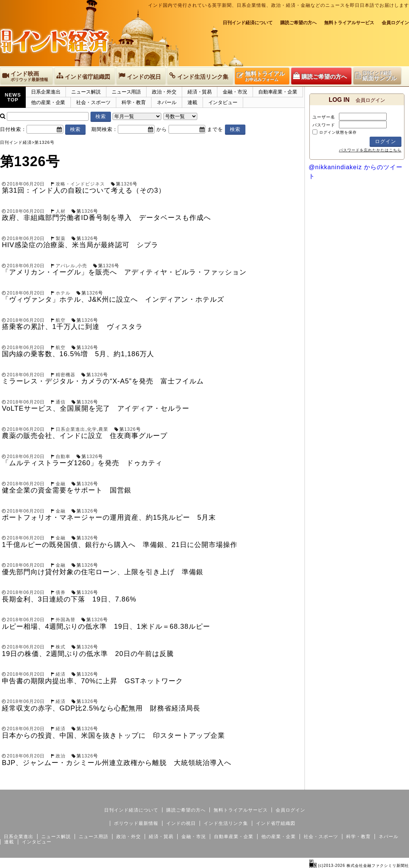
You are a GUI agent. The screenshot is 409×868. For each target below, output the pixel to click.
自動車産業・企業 (278, 92)
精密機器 (66, 375)
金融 (61, 484)
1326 (127, 184)
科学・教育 (134, 102)
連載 (192, 102)
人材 (61, 211)
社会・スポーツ (93, 102)
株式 (61, 647)
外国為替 (66, 620)
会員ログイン (395, 23)
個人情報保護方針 (391, 784)
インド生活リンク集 (226, 823)
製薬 (61, 238)
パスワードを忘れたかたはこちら (370, 150)
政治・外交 (164, 92)
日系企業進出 (46, 92)
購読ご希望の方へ (298, 23)
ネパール (167, 102)
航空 (61, 320)
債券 (61, 592)
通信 (61, 402)
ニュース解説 (86, 92)
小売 (82, 266)
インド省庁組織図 (276, 823)
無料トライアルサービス (349, 23)
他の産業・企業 (48, 102)
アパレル (66, 266)
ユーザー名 (324, 117)
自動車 (63, 457)
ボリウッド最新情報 (136, 823)
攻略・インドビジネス (80, 184)
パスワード (324, 125)
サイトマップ (351, 784)
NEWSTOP (13, 97)
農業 (103, 429)
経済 (61, 674)
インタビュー (223, 102)
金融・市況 (235, 92)
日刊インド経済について (248, 23)
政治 (61, 756)
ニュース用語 (126, 92)
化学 (92, 429)
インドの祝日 (181, 823)
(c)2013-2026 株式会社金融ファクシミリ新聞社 (359, 866)
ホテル (63, 293)
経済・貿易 (200, 92)
